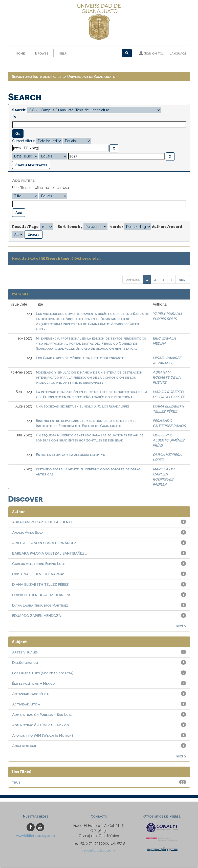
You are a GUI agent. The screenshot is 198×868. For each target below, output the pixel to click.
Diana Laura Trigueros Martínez (40, 605)
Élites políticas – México (34, 684)
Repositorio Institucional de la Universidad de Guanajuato (64, 77)
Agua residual (25, 746)
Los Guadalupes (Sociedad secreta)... (44, 673)
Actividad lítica (26, 704)
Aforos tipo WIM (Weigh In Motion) (42, 736)
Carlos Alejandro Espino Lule (39, 564)
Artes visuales (25, 652)
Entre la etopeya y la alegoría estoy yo (71, 455)
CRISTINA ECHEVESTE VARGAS (39, 574)
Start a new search (31, 165)
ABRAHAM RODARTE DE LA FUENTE (167, 377)
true (16, 782)
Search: (19, 110)
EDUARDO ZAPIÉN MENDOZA (37, 616)
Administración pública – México (40, 725)
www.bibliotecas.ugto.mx (36, 836)
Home (20, 53)
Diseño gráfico (25, 663)
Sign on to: (151, 53)
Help (63, 53)
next (183, 280)
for (15, 117)
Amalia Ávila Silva (28, 533)
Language (178, 53)
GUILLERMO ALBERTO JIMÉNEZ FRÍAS (169, 440)
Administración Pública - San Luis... (43, 715)
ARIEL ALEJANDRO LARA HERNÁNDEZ (44, 543)
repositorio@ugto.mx (99, 851)
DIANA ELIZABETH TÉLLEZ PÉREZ (40, 585)
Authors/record (167, 227)
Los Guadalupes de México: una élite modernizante (80, 358)
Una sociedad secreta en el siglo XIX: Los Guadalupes (83, 406)
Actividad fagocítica (30, 694)
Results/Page (25, 227)
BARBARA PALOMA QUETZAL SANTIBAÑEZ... (49, 553)
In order (116, 227)
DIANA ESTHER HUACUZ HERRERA (41, 595)
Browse (42, 53)
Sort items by (70, 227)
